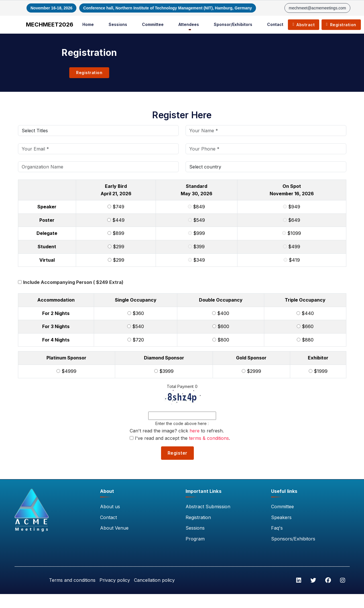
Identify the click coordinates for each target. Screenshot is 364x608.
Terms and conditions (71, 581)
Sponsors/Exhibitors (293, 539)
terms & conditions (209, 438)
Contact (276, 24)
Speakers (281, 518)
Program (195, 539)
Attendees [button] (190, 24)
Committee (154, 24)
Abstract (305, 25)
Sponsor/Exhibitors (234, 24)
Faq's (277, 528)
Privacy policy (114, 581)
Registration (342, 25)
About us (110, 507)
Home (89, 24)
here (195, 431)
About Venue (114, 528)
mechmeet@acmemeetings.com (317, 8)
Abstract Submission (208, 507)
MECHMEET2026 (51, 25)
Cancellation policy (154, 581)
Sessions (119, 24)
